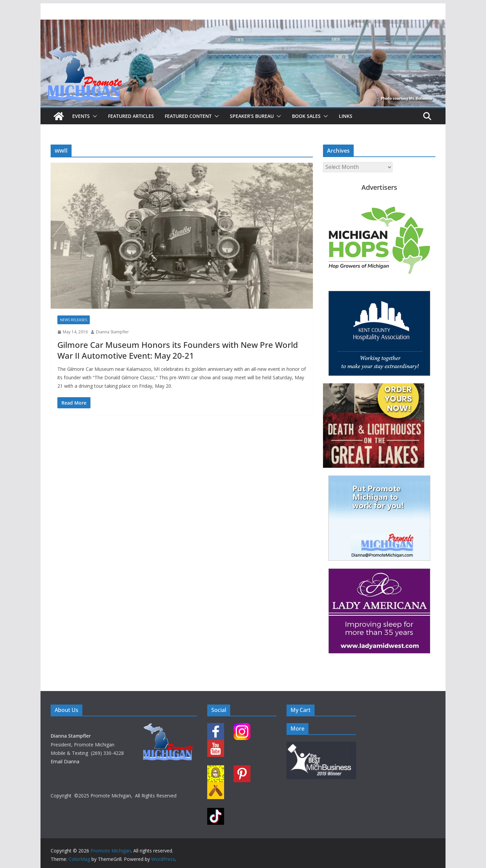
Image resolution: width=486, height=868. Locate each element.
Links (346, 116)
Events (81, 116)
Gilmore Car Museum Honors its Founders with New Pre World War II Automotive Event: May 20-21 (178, 350)
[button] (93, 116)
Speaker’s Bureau (252, 116)
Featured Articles (131, 116)
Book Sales (306, 116)
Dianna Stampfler (112, 332)
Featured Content (188, 116)
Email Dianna (65, 761)
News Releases (74, 320)
